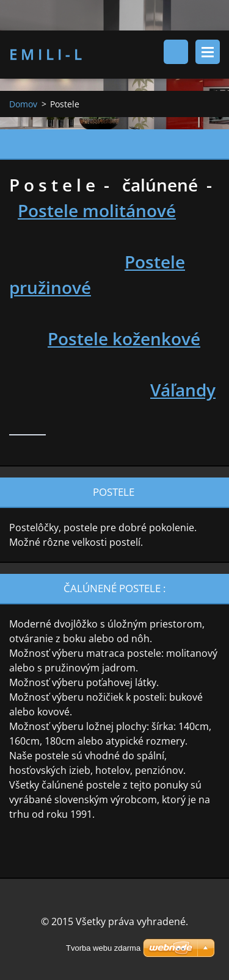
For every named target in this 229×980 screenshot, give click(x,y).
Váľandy (183, 390)
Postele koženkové (124, 338)
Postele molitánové (97, 210)
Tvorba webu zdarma (103, 948)
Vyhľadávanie (176, 52)
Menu (208, 52)
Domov (23, 104)
